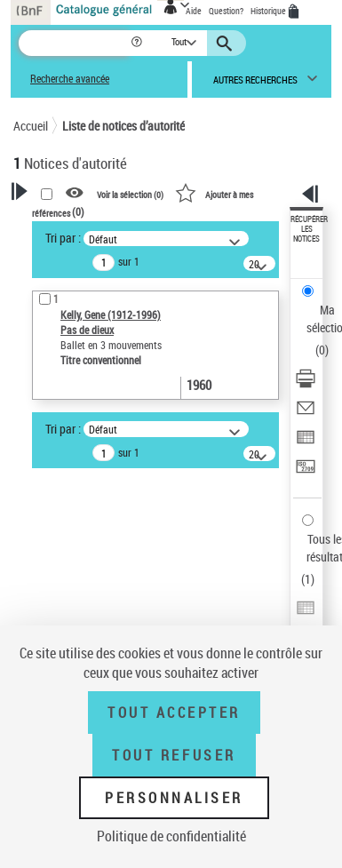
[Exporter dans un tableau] (306, 443)
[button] (138, 43)
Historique (269, 11)
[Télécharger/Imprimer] (306, 384)
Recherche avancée (70, 79)
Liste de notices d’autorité (123, 126)
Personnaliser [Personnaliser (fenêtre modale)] (174, 798)
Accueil (31, 126)
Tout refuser (174, 755)
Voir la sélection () (130, 194)
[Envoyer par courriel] (306, 414)
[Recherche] (74, 43)
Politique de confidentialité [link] (171, 836)
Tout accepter (174, 713)
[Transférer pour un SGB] (306, 472)
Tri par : (63, 238)
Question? (226, 11)
